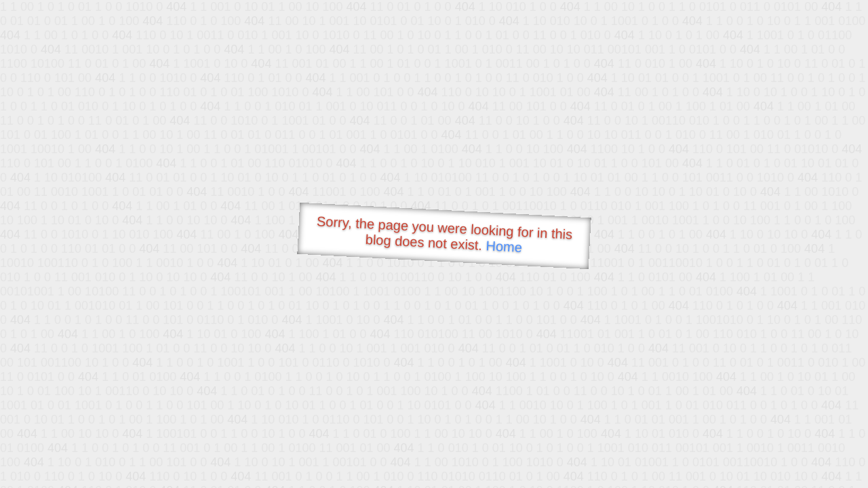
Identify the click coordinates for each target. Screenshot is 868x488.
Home (504, 246)
